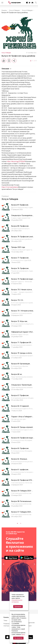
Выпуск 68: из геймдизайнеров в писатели (22, 375)
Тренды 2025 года (18, 247)
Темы (5, 620)
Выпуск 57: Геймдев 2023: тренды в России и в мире (21, 513)
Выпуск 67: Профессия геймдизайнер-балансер (21, 396)
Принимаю (18, 607)
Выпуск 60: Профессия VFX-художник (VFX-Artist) (22, 481)
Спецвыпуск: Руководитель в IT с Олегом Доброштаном (23, 216)
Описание (7, 69)
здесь (23, 635)
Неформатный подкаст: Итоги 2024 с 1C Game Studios (22, 333)
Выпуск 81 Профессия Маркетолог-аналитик (20, 206)
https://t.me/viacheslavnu (10, 187)
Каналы (4, 10)
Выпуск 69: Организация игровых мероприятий (20, 365)
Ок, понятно (18, 638)
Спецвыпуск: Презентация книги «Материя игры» (21, 386)
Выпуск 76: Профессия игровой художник (20, 269)
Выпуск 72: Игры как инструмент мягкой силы (21, 322)
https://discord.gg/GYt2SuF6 (16, 161)
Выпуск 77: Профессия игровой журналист (20, 259)
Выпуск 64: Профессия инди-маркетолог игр (22, 439)
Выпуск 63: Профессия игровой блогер (20, 449)
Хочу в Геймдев (14, 10)
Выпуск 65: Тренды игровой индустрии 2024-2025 (22, 428)
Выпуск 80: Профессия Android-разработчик (20, 227)
